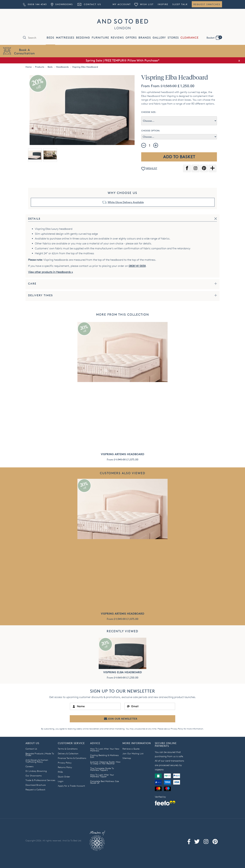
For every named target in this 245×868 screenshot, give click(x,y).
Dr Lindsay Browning (36, 771)
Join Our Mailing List (133, 753)
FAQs (60, 772)
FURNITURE (100, 38)
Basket (214, 37)
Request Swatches (207, 4)
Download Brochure (36, 785)
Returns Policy (65, 767)
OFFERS (131, 38)
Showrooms (62, 4)
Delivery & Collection (68, 753)
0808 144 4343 (35, 4)
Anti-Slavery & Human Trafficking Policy (37, 761)
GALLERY (159, 38)
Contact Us (89, 4)
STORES (173, 38)
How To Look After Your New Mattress (105, 750)
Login (61, 781)
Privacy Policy (177, 729)
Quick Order (64, 777)
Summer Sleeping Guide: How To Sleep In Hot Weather (105, 763)
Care (32, 284)
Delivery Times (40, 295)
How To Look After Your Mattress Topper (102, 776)
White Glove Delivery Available (126, 202)
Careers (30, 766)
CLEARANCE (190, 38)
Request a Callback (35, 789)
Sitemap (127, 758)
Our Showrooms (34, 776)
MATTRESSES (65, 38)
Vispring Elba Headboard (123, 672)
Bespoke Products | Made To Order (40, 754)
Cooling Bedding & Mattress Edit (104, 756)
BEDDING (83, 38)
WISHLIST (149, 169)
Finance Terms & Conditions (72, 758)
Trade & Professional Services (40, 780)
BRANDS (145, 38)
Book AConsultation (24, 51)
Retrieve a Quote (131, 749)
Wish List (144, 4)
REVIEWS (117, 38)
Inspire (163, 4)
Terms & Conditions (68, 749)
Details (34, 219)
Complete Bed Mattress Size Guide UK (105, 782)
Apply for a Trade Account (71, 786)
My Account (122, 4)
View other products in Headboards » (51, 272)
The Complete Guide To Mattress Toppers (102, 769)
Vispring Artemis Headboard (123, 454)
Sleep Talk (180, 4)
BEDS (50, 38)
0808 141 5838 (137, 266)
